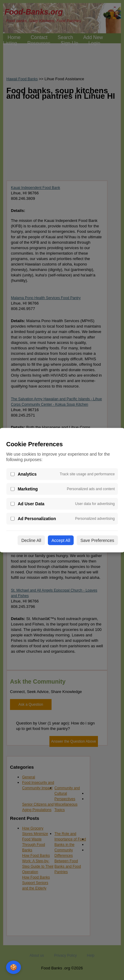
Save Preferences (97, 540)
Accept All (61, 540)
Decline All (31, 540)
